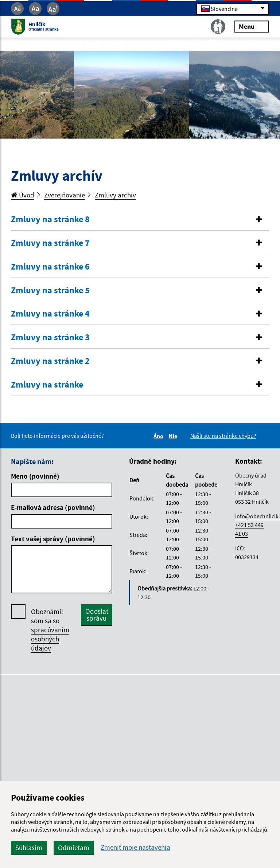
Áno (160, 436)
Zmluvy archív (115, 195)
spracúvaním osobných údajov (50, 639)
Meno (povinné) (35, 476)
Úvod (23, 195)
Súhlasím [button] (29, 848)
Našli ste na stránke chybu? (223, 436)
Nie (174, 436)
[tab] (140, 220)
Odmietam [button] (74, 848)
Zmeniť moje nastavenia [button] (135, 847)
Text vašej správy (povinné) (53, 539)
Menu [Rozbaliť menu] (252, 26)
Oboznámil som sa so (50, 630)
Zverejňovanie (65, 195)
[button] (140, 219)
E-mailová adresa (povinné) (53, 507)
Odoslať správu (97, 615)
